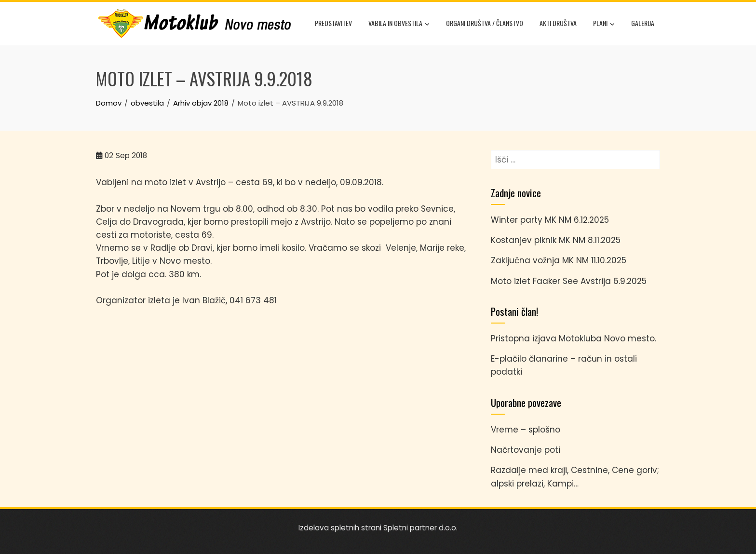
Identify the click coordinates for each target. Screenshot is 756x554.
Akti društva (558, 23)
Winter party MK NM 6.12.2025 (550, 220)
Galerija (643, 23)
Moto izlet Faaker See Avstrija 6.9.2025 (569, 281)
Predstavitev (333, 23)
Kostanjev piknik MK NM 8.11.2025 (556, 240)
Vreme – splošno (526, 430)
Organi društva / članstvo (485, 23)
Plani (604, 24)
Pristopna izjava (524, 338)
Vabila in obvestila (399, 24)
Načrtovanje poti (526, 450)
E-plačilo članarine (529, 359)
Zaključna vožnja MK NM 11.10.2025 (559, 260)
